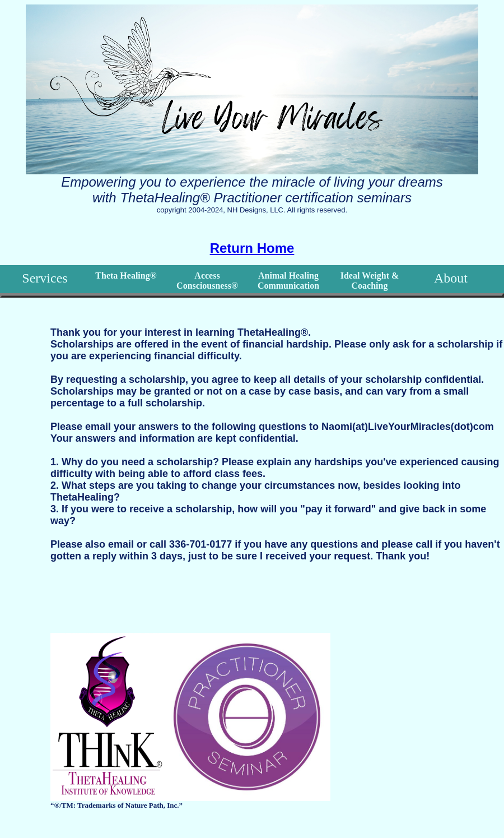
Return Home (252, 248)
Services (45, 278)
